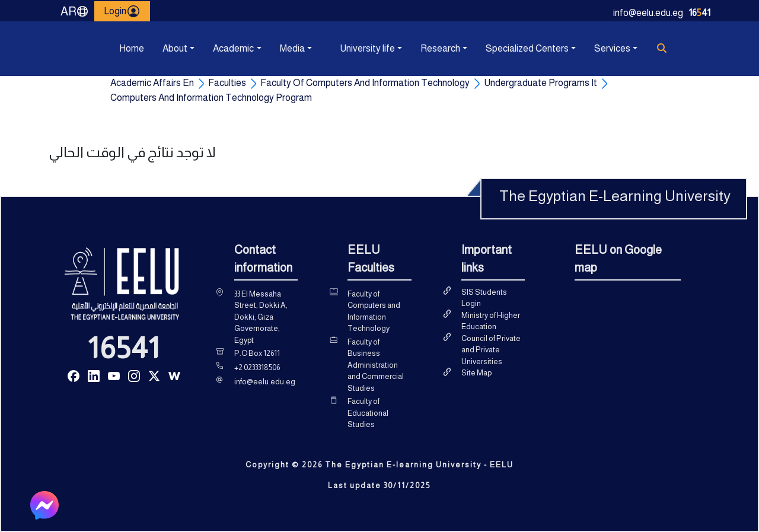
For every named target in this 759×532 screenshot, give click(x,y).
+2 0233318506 (257, 367)
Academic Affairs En (152, 83)
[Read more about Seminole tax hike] (74, 375)
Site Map (476, 373)
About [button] (175, 48)
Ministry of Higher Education (491, 321)
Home (132, 48)
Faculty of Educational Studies (368, 413)
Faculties (227, 83)
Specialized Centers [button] (527, 48)
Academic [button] (233, 48)
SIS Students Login (484, 298)
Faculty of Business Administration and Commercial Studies (376, 365)
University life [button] (367, 48)
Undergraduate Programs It (540, 83)
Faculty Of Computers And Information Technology (365, 83)
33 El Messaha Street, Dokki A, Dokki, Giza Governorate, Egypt (261, 317)
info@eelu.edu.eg (648, 13)
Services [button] (612, 48)
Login (122, 11)
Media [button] (292, 48)
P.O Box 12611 (257, 353)
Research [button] (440, 48)
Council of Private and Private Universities (491, 350)
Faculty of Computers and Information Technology (374, 311)
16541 (124, 348)
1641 (700, 13)
